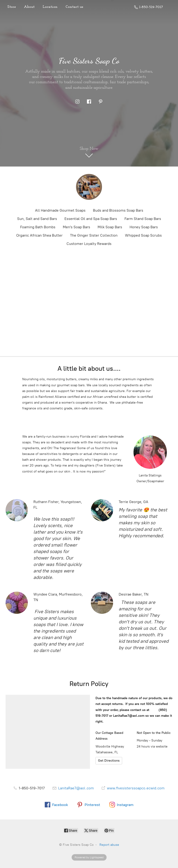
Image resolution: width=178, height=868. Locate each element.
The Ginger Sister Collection (94, 235)
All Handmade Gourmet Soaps (60, 210)
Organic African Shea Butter (39, 235)
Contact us (74, 7)
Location (50, 7)
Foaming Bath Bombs (38, 227)
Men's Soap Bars (76, 227)
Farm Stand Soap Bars (143, 219)
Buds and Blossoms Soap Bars (118, 210)
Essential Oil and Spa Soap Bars (91, 219)
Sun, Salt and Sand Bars (37, 219)
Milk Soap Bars (110, 227)
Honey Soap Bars (144, 227)
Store (12, 7)
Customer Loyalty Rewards (89, 244)
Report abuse (109, 845)
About (29, 7)
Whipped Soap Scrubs (143, 235)
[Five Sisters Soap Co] (89, 187)
